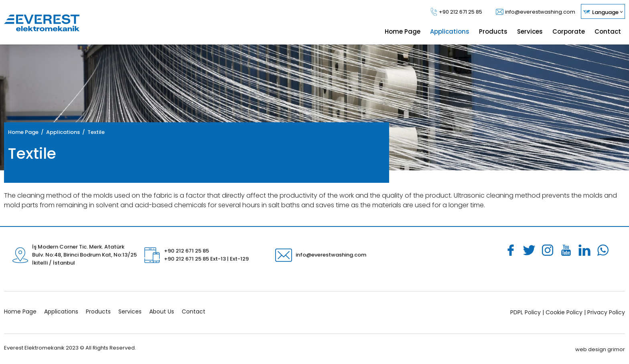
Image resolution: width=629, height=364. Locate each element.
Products (98, 311)
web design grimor (600, 349)
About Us (162, 311)
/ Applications (59, 132)
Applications (61, 311)
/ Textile (92, 132)
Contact (194, 311)
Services (130, 311)
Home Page (23, 132)
